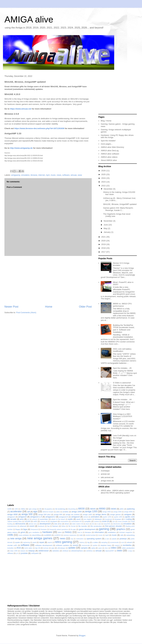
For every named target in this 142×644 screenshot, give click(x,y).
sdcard (129, 542)
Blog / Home (106, 121)
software (66, 175)
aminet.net (105, 474)
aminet (86, 517)
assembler (44, 519)
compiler (88, 521)
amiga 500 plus (44, 514)
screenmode (114, 542)
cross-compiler (123, 521)
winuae (74, 175)
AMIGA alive (29, 19)
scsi (123, 542)
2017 (104, 252)
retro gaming (63, 542)
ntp (72, 539)
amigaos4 (75, 517)
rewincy (82, 542)
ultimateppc (61, 548)
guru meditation (34, 532)
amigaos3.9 (63, 517)
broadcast (109, 519)
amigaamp (16, 175)
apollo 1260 (118, 517)
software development (44, 545)
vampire (84, 548)
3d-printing (72, 509)
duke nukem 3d (78, 524)
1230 (9, 509)
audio (70, 519)
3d (40, 509)
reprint (50, 542)
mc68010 (57, 535)
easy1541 (107, 524)
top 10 (38, 548)
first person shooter (114, 526)
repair (42, 542)
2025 (104, 174)
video (114, 548)
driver (67, 524)
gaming (104, 529)
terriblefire (127, 545)
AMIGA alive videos (109, 157)
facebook (41, 526)
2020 (104, 241)
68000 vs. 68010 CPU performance (122, 305)
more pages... (107, 144)
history (68, 532)
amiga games (116, 514)
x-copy (130, 551)
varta (93, 548)
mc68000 (47, 535)
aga (35, 511)
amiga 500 (27, 514)
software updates (62, 545)
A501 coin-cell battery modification (122, 350)
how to (80, 532)
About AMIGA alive (109, 160)
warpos (23, 551)
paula (114, 539)
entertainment (12, 526)
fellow (64, 526)
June (106, 225)
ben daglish (88, 519)
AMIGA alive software (110, 154)
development (45, 524)
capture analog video (15, 521)
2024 (104, 178)
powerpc (123, 539)
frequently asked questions (59, 529)
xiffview (10, 553)
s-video (95, 542)
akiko (58, 512)
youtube (24, 553)
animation (95, 517)
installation (112, 532)
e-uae (99, 524)
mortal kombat (91, 535)
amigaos (128, 514)
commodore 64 (76, 521)
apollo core (130, 517)
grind (23, 532)
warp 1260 (14, 551)
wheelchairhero (77, 551)
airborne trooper (48, 512)
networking (130, 535)
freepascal (34, 529)
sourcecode (86, 545)
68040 (93, 509)
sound (75, 545)
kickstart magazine (126, 532)
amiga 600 (58, 514)
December (108, 189)
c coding (128, 519)
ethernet (23, 526)
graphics (121, 529)
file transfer (83, 526)
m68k (10, 535)
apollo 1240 (107, 517)
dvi (93, 524)
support (117, 545)
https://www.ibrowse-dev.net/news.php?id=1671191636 (39, 128)
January (107, 232)
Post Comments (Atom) (26, 312)
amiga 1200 (91, 511)
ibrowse (34, 175)
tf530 (19, 548)
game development (87, 529)
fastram (55, 526)
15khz (23, 509)
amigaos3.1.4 (36, 517)
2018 (104, 248)
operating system (94, 539)
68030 (81, 509)
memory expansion (70, 535)
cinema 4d (44, 521)
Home (49, 307)
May (106, 228)
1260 (16, 509)
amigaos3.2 (50, 517)
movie (100, 535)
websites (56, 551)
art (28, 519)
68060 (102, 509)
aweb (79, 519)
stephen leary (106, 545)
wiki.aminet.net (107, 477)
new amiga (16, 538)
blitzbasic (98, 519)
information (99, 532)
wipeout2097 (110, 551)
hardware (47, 532)
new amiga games (40, 538)
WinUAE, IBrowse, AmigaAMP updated (120, 204)
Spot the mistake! (108, 141)
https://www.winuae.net (21, 109)
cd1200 (27, 521)
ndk (122, 535)
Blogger (82, 636)
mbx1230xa (36, 535)
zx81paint (35, 553)
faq (48, 526)
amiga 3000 (128, 512)
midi (81, 535)
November (108, 221)
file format (72, 526)
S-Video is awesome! (122, 383)
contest (96, 521)
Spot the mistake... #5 (122, 368)
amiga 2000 (107, 512)
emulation (25, 175)
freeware (44, 529)
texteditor (11, 548)
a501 (122, 509)
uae (53, 548)
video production (128, 548)
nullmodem (80, 539)
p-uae (107, 539)
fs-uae (73, 529)
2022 (104, 186)
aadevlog (131, 509)
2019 (104, 244)
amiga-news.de (107, 481)
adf (28, 512)
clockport (54, 521)
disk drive (58, 524)
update (72, 548)
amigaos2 (11, 517)
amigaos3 (22, 517)
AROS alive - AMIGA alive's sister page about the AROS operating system (117, 492)
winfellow (89, 551)
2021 (104, 237)
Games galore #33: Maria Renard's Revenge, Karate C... (118, 209)
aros (22, 519)
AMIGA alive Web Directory (112, 147)
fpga (25, 529)
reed (34, 542)
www (80, 175)
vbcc (106, 548)
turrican (46, 548)
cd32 (35, 521)
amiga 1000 (77, 512)
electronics (117, 524)
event (32, 526)
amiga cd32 (87, 514)
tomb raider (28, 548)
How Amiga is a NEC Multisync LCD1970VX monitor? (122, 416)
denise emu (33, 524)
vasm (100, 548)
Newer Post (11, 307)
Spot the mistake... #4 (122, 400)
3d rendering (60, 509)
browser (118, 519)
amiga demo (101, 514)
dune (87, 524)
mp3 (48, 175)
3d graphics (48, 509)
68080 (114, 509)
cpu (114, 521)
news (59, 175)
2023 (104, 182)
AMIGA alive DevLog (110, 151)
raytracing (26, 542)
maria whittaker (24, 535)
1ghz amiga (32, 509)
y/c (17, 553)
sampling (104, 542)
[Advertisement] (48, 280)
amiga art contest (72, 514)
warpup (32, 551)
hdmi (60, 532)
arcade (13, 519)
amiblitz (66, 512)
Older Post (85, 307)
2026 (104, 171)
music (53, 175)
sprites (95, 545)
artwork (35, 519)
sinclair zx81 (12, 545)
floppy (18, 529)
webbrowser (43, 551)
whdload (65, 551)
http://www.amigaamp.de (21, 148)
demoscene (20, 524)
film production (96, 526)
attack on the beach (58, 519)
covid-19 (105, 521)
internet (41, 175)
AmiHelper (105, 471)
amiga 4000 (12, 514)
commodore (64, 521)
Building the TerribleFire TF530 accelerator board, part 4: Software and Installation (124, 329)
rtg (88, 542)
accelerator (16, 511)
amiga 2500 (117, 512)
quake (18, 542)
